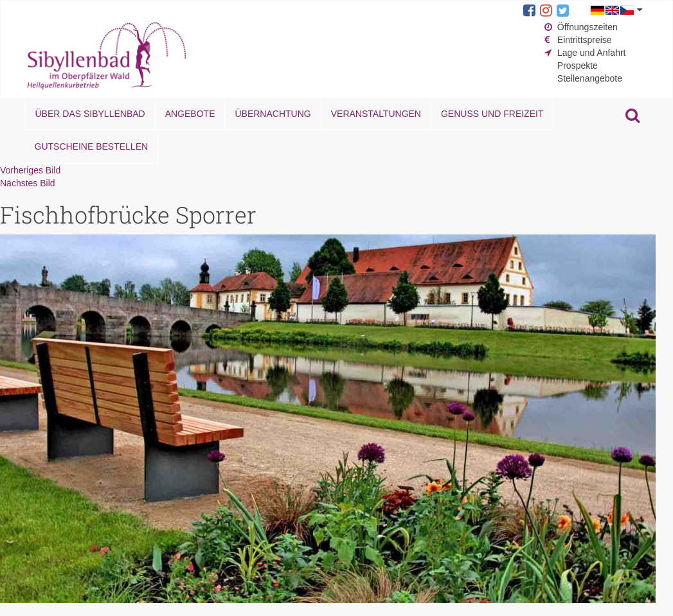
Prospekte (578, 66)
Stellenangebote (590, 78)
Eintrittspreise (585, 40)
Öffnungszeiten (588, 27)
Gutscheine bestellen (92, 146)
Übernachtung (273, 114)
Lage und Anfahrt (592, 53)
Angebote (190, 114)
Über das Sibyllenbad (90, 114)
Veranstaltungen (376, 114)
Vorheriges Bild (30, 170)
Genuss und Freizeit (492, 114)
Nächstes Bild (28, 183)
